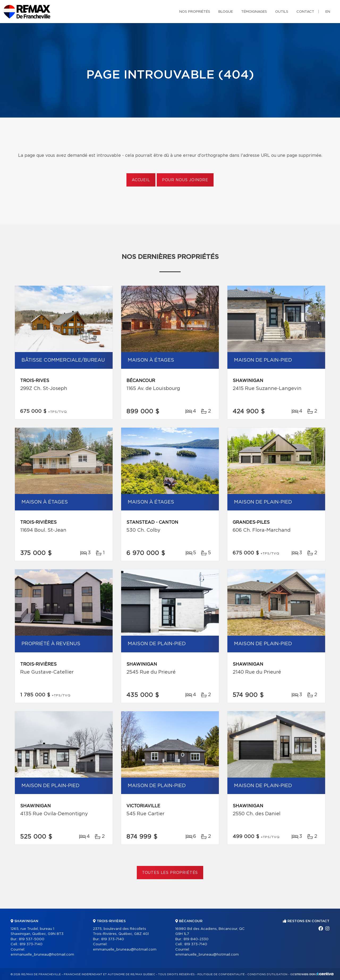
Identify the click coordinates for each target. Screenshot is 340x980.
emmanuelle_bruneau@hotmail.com (42, 955)
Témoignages (254, 12)
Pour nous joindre (185, 180)
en (328, 12)
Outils (282, 12)
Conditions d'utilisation (267, 974)
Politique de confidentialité (221, 974)
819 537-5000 (32, 939)
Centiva (325, 974)
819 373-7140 (31, 944)
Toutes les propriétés (170, 873)
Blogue (226, 12)
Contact (305, 12)
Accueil (141, 180)
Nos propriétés (195, 12)
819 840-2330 (196, 939)
